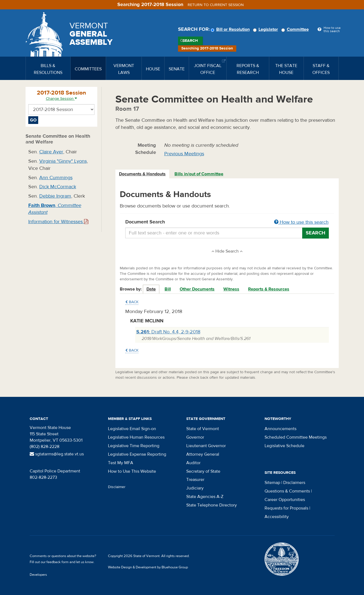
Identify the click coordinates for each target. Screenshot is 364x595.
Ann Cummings (56, 178)
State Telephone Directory (212, 505)
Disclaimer (117, 487)
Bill (168, 289)
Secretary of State (203, 471)
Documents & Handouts (142, 174)
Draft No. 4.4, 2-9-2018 (168, 332)
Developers (38, 575)
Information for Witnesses (58, 222)
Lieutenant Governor (206, 446)
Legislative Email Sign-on (132, 429)
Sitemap (272, 483)
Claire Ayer (51, 152)
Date (151, 289)
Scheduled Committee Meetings (296, 437)
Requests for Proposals (286, 508)
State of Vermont (203, 429)
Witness (231, 289)
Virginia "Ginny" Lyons (63, 161)
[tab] (143, 174)
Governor (195, 437)
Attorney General (203, 454)
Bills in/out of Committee (199, 174)
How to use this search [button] (301, 222)
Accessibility (277, 517)
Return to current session (216, 5)
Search (190, 41)
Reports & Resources (269, 289)
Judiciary (195, 488)
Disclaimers (294, 483)
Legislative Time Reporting (134, 446)
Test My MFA (121, 463)
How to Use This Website (132, 471)
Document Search (227, 222)
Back (132, 302)
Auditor (193, 463)
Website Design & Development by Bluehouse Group (148, 567)
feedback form (58, 562)
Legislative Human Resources (136, 437)
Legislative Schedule (284, 446)
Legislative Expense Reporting (137, 454)
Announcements (280, 429)
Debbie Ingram (55, 196)
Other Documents (197, 289)
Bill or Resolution (231, 29)
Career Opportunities (285, 500)
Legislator (266, 29)
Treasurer (195, 480)
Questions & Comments (287, 491)
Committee (296, 29)
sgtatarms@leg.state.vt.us (57, 454)
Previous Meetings (184, 154)
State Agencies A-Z (205, 497)
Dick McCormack (58, 187)
